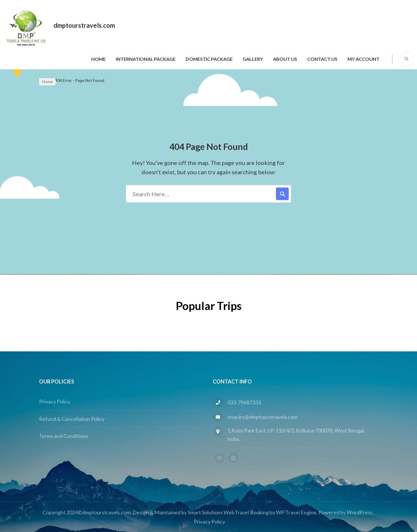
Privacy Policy (55, 401)
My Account (363, 59)
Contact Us (322, 59)
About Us (285, 59)
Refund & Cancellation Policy (72, 419)
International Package (146, 59)
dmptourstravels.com (84, 25)
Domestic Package (209, 59)
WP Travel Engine (296, 512)
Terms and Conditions (64, 436)
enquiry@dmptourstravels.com (262, 417)
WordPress (360, 512)
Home (98, 59)
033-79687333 (244, 402)
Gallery (253, 59)
